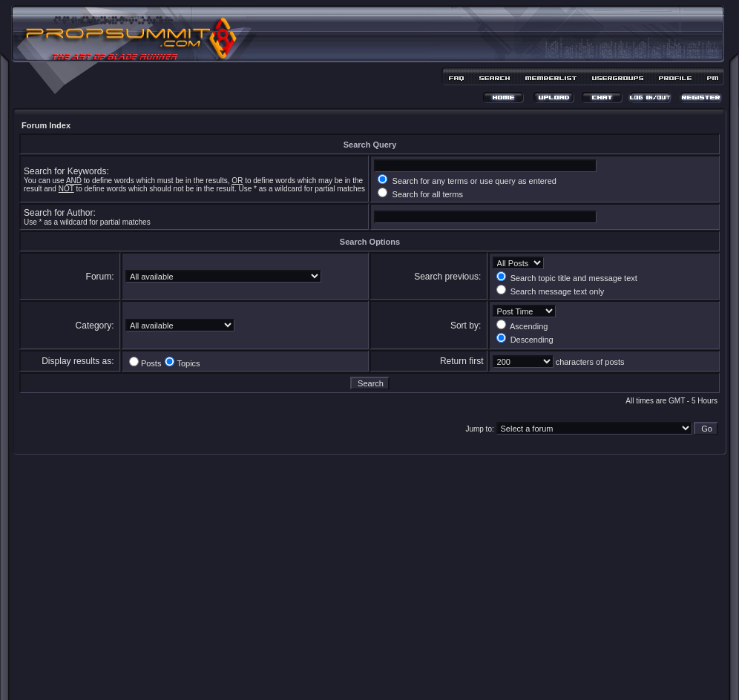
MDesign (423, 676)
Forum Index (46, 125)
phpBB (344, 668)
